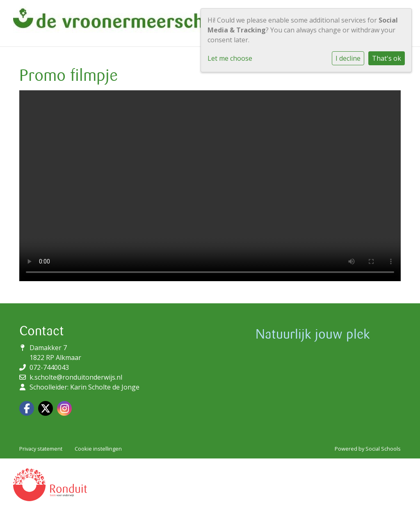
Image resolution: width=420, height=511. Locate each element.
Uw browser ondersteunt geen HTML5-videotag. (210, 186)
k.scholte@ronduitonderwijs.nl (76, 377)
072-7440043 (49, 367)
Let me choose (230, 58)
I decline (348, 58)
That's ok (387, 58)
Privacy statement (41, 449)
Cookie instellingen (98, 449)
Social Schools (383, 449)
